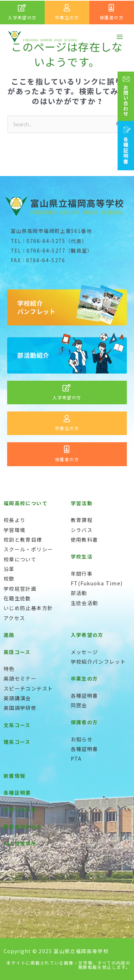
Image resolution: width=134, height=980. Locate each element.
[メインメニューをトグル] (120, 37)
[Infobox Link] (22, 13)
